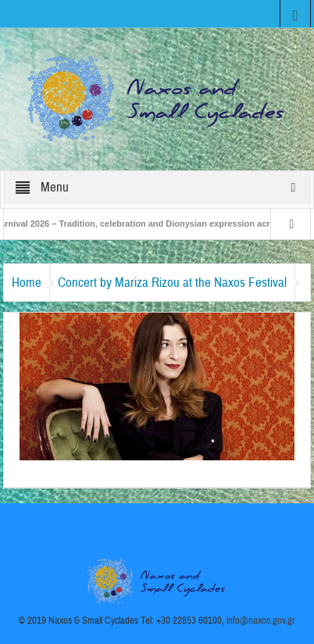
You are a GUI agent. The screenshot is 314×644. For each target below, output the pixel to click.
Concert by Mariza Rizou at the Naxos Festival (172, 283)
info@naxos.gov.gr (261, 621)
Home (27, 283)
